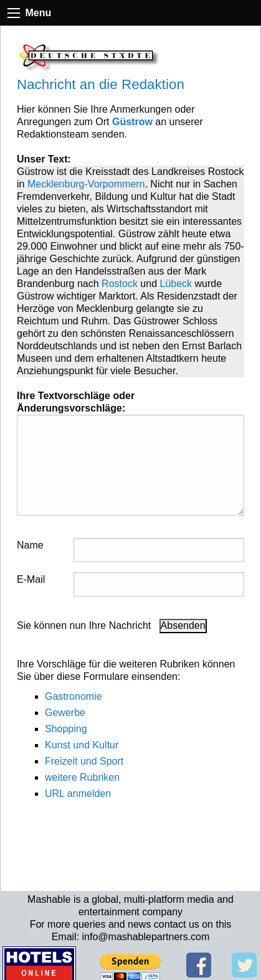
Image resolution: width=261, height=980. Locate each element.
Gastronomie (74, 696)
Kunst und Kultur (82, 745)
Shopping (66, 729)
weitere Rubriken (82, 777)
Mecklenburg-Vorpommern (86, 184)
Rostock (120, 284)
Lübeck (176, 284)
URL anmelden (78, 794)
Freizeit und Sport (84, 761)
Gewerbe (65, 713)
